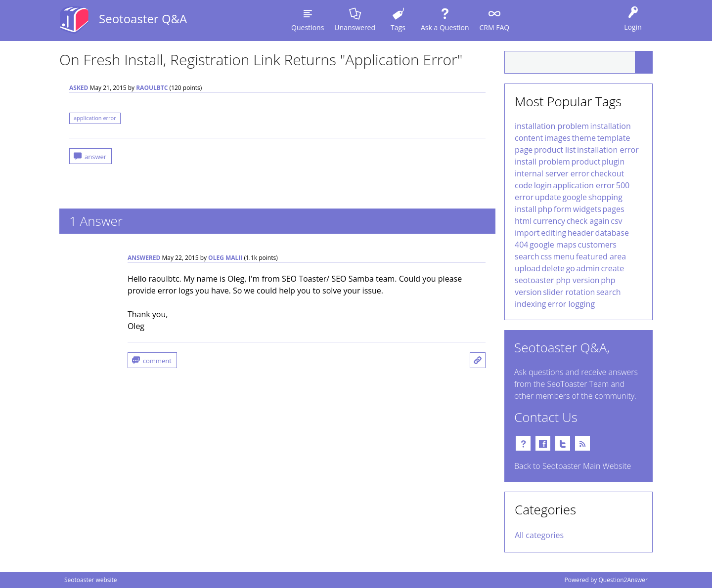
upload (528, 268)
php (545, 209)
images (557, 138)
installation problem (552, 126)
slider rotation (569, 292)
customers (597, 245)
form (563, 209)
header (581, 233)
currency (549, 221)
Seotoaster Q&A (143, 19)
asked (79, 88)
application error (95, 118)
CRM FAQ (494, 27)
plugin (613, 162)
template (613, 138)
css (546, 256)
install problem (542, 162)
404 (521, 245)
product (586, 162)
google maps (553, 245)
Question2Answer (623, 580)
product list (555, 150)
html (523, 221)
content (529, 138)
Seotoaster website (91, 580)
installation (611, 126)
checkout (608, 173)
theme (584, 138)
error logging (571, 304)
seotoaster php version (557, 280)
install (526, 209)
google (575, 197)
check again (588, 221)
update (548, 197)
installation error (608, 150)
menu (564, 256)
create (613, 268)
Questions (308, 27)
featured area (601, 256)
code (524, 185)
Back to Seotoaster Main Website (573, 466)
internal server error (552, 173)
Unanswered (355, 27)
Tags (398, 27)
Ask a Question (445, 27)
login (543, 185)
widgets (587, 209)
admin (588, 268)
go (571, 268)
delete (553, 268)
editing (554, 233)
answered (144, 258)
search (527, 256)
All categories (539, 535)
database (612, 233)
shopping (605, 197)
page (524, 150)
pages (614, 209)
